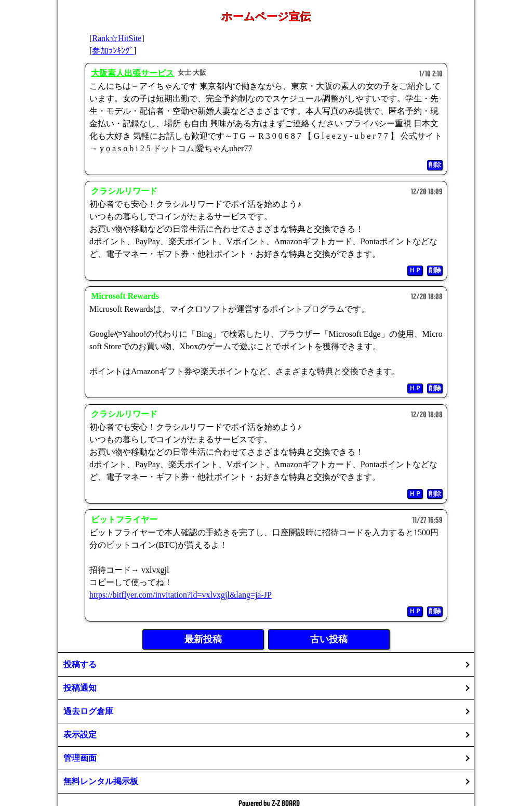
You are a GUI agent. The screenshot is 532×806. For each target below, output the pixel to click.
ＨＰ (415, 270)
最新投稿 (203, 639)
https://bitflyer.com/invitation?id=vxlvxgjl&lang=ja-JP (181, 595)
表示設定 (80, 735)
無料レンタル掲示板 (101, 781)
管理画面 (80, 758)
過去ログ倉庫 (88, 711)
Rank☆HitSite (117, 38)
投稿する (80, 664)
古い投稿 (329, 639)
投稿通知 (80, 688)
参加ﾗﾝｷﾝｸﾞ (113, 51)
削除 (435, 165)
